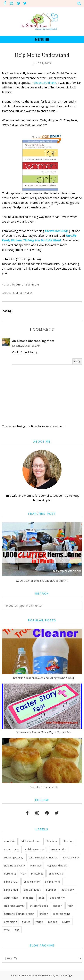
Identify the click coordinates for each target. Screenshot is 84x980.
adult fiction (11, 898)
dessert (58, 906)
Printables (37, 874)
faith (70, 906)
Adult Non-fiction (30, 841)
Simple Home (53, 882)
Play (23, 874)
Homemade (58, 849)
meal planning (62, 914)
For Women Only (56, 231)
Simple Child (56, 874)
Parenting (10, 874)
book (42, 898)
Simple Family (23, 293)
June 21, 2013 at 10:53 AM (26, 346)
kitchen (44, 914)
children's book (39, 906)
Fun (17, 849)
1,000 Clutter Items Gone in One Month (42, 581)
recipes (53, 922)
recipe (39, 922)
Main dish (36, 865)
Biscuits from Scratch (44, 787)
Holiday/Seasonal (35, 849)
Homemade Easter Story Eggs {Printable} (43, 732)
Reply (77, 361)
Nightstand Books (57, 865)
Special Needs (32, 890)
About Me (10, 841)
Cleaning (68, 841)
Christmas (51, 841)
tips (17, 930)
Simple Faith (11, 882)
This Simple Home (31, 975)
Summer (51, 890)
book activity (57, 898)
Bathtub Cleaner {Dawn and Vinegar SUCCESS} (44, 678)
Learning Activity (14, 857)
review (66, 922)
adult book (68, 890)
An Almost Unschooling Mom (33, 341)
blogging (28, 898)
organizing (10, 922)
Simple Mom (11, 890)
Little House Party (14, 865)
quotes (26, 922)
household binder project (19, 914)
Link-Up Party (71, 857)
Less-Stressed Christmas (43, 857)
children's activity (14, 906)
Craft (7, 849)
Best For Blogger (64, 975)
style (7, 930)
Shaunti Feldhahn (45, 83)
